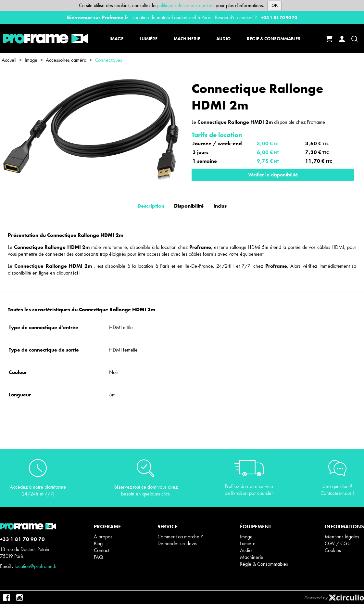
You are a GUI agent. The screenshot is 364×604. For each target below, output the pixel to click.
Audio (246, 550)
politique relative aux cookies (186, 5)
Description (151, 206)
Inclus (220, 206)
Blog (98, 543)
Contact (101, 550)
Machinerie (252, 557)
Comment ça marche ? (180, 537)
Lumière (248, 543)
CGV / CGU (338, 543)
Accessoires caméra (66, 60)
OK (275, 5)
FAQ (99, 557)
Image (31, 60)
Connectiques (108, 60)
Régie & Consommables (264, 564)
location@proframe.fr (36, 566)
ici (75, 273)
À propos (103, 537)
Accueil (9, 60)
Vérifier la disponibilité (273, 175)
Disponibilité (189, 206)
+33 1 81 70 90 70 (279, 18)
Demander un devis (177, 543)
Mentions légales (342, 537)
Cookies (333, 550)
